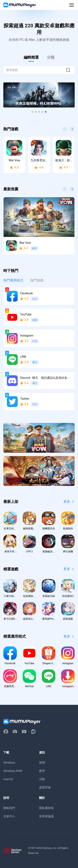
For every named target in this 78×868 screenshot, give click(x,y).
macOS (8, 779)
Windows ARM (13, 771)
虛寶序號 (45, 787)
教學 (42, 771)
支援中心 (9, 816)
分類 (51, 57)
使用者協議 (46, 816)
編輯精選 (31, 57)
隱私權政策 (46, 808)
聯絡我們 (9, 808)
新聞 (42, 763)
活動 (42, 779)
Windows (9, 763)
